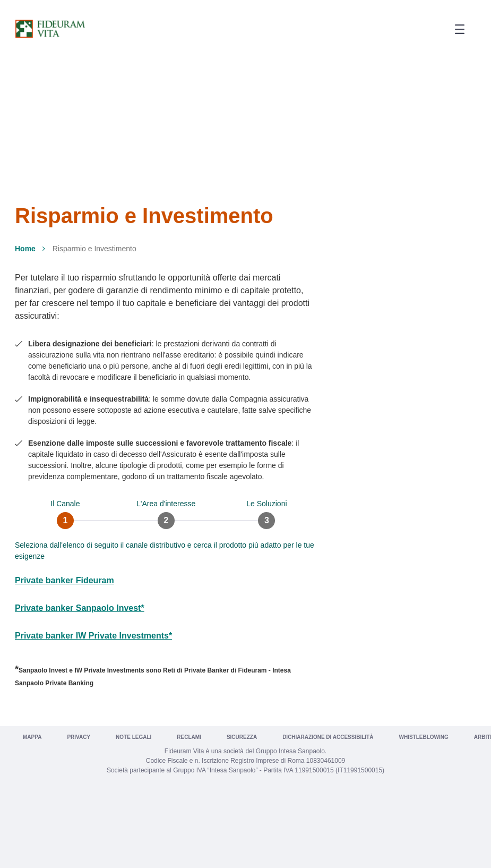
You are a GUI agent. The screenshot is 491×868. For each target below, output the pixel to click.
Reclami (189, 737)
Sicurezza (242, 737)
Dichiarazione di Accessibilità (328, 737)
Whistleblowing (423, 737)
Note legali (133, 737)
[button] (456, 30)
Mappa (32, 737)
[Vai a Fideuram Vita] (50, 29)
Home (25, 249)
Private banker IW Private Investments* (93, 636)
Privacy (79, 737)
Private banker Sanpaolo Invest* (80, 608)
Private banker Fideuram (64, 580)
